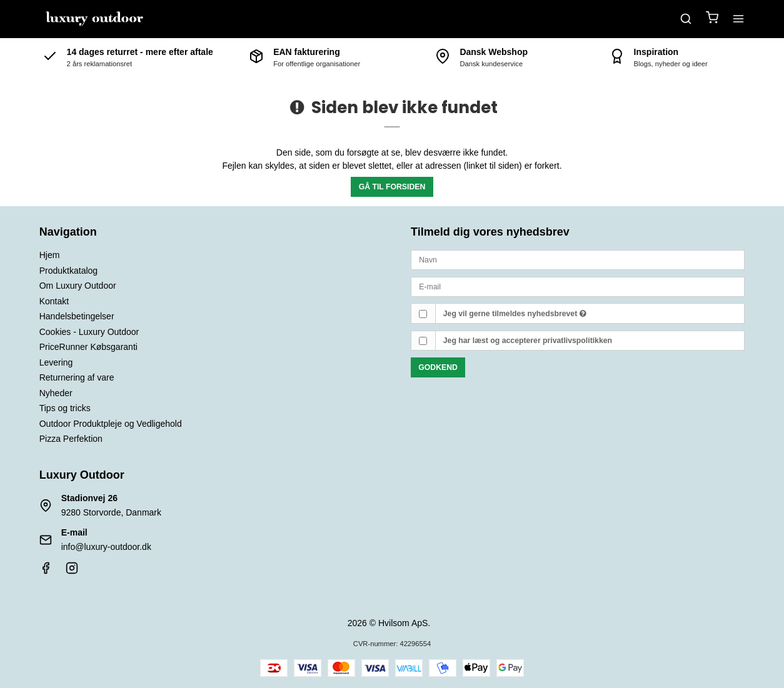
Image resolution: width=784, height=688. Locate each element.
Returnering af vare (77, 377)
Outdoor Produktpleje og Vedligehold (111, 424)
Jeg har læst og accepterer (528, 341)
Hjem (50, 255)
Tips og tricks (65, 408)
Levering (56, 362)
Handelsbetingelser (77, 316)
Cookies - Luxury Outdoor (89, 332)
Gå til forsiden (392, 187)
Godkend (438, 367)
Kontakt (54, 301)
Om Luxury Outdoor (78, 286)
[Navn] (578, 259)
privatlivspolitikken (577, 341)
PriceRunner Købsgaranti (88, 347)
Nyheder (56, 393)
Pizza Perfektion (71, 439)
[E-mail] (578, 286)
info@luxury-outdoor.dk (106, 547)
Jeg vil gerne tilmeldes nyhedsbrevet (515, 314)
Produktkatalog (68, 271)
